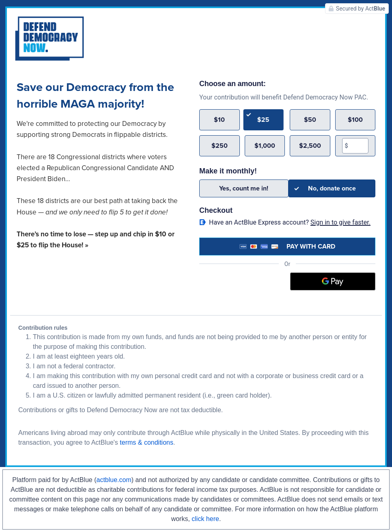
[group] (287, 133)
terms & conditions (146, 442)
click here (205, 519)
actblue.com (114, 480)
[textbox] (358, 146)
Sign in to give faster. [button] (340, 222)
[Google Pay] (333, 281)
